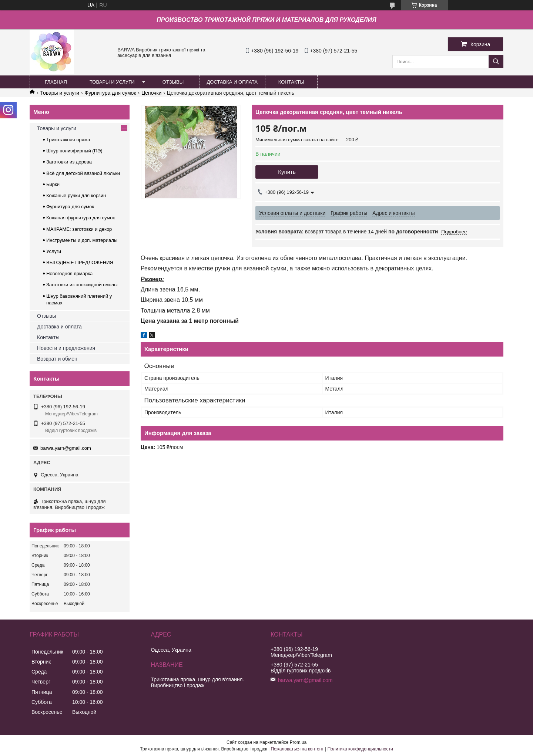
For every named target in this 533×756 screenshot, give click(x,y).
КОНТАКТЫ (291, 82)
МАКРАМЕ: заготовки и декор (79, 229)
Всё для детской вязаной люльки (83, 173)
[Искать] (496, 62)
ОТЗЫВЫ (173, 82)
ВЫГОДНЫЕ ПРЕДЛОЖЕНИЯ (80, 262)
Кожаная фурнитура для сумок (81, 218)
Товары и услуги (60, 93)
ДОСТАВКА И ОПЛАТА (232, 82)
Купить (287, 172)
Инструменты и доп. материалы (82, 240)
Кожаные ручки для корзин (76, 195)
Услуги (54, 251)
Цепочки (151, 93)
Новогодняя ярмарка (69, 274)
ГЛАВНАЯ (56, 82)
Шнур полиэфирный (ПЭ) (74, 151)
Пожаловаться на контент (297, 749)
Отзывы (46, 316)
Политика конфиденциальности (360, 749)
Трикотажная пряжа (68, 140)
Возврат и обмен (57, 359)
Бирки (53, 184)
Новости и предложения (66, 348)
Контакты (48, 337)
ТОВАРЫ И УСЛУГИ (112, 82)
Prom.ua (298, 742)
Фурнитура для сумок (110, 93)
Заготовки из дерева (69, 162)
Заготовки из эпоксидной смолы (82, 285)
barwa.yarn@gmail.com (66, 448)
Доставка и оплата (59, 327)
